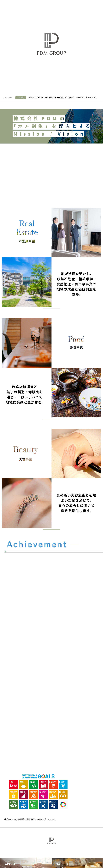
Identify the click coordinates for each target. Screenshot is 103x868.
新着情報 (21, 98)
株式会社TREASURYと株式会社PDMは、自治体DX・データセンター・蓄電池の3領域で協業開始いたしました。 (64, 97)
